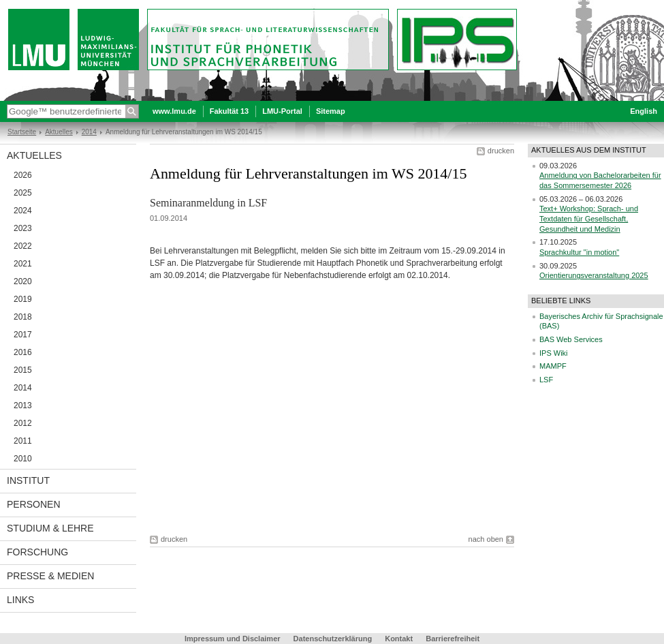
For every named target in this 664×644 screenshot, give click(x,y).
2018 (23, 317)
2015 (23, 370)
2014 (89, 132)
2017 (23, 335)
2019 (23, 299)
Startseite (22, 132)
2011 (23, 441)
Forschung (37, 552)
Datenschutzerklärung (333, 639)
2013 (23, 405)
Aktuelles (59, 132)
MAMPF (553, 366)
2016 (23, 352)
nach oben (486, 539)
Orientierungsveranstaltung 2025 (594, 275)
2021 (23, 264)
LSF (546, 380)
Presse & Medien (50, 576)
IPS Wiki (554, 353)
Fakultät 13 (229, 111)
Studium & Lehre (50, 528)
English (644, 111)
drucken (501, 151)
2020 (23, 281)
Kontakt (399, 639)
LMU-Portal (282, 111)
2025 (23, 193)
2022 (23, 246)
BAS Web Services (571, 339)
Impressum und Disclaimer (233, 639)
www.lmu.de (174, 111)
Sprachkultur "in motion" (579, 252)
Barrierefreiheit (453, 639)
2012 (23, 423)
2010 (23, 459)
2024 (23, 211)
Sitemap (331, 111)
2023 (23, 228)
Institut (28, 480)
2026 (23, 175)
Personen (34, 504)
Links (20, 600)
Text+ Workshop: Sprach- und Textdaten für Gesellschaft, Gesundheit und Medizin (589, 218)
